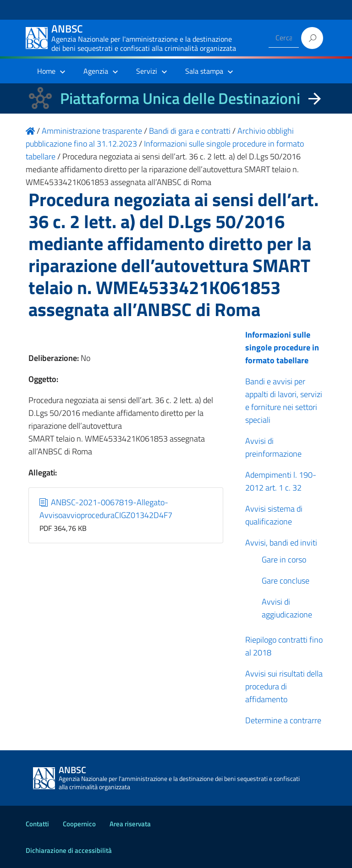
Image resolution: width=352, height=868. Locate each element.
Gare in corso (284, 560)
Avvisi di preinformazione (273, 447)
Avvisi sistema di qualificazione (274, 515)
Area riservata (130, 824)
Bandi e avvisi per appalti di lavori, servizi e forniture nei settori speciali (284, 401)
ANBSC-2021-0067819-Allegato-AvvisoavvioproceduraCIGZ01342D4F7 (106, 509)
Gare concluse (286, 581)
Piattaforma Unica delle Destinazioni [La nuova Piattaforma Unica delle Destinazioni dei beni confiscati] (180, 98)
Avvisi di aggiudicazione (287, 608)
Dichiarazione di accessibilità (69, 850)
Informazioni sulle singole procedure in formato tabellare (282, 347)
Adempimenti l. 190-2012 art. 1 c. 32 (281, 481)
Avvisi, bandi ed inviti (281, 543)
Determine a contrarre (283, 720)
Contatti (37, 824)
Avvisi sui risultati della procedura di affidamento (284, 686)
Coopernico (79, 824)
